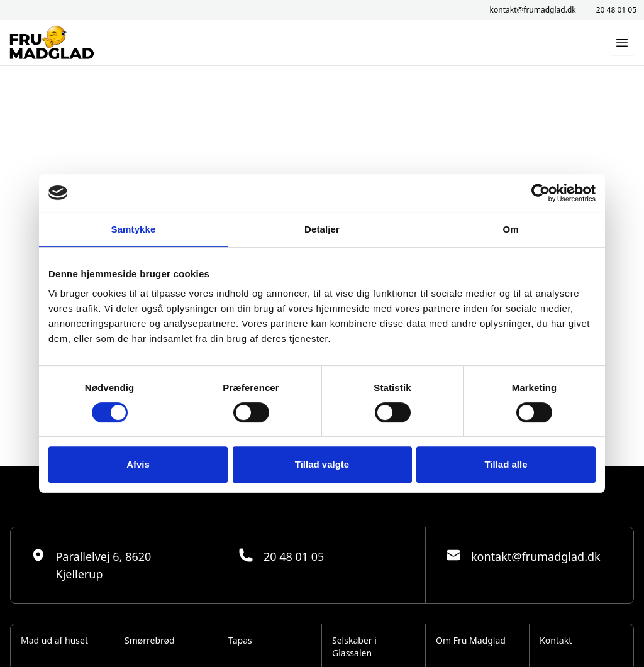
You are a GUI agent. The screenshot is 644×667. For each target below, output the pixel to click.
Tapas (240, 640)
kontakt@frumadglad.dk (533, 10)
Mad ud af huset (54, 640)
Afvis (138, 464)
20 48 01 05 (616, 10)
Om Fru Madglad (471, 640)
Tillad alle (506, 464)
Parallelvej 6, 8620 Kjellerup (91, 565)
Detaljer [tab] (322, 229)
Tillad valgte (322, 464)
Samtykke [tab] (134, 229)
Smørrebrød (150, 640)
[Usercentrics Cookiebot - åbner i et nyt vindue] (541, 193)
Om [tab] (510, 229)
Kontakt (556, 640)
